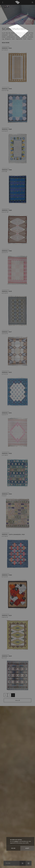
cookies (16, 841)
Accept (27, 848)
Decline (13, 848)
